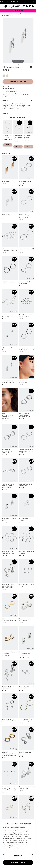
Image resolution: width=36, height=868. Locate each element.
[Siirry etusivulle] (18, 6)
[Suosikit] (30, 6)
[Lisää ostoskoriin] (18, 82)
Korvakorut (16, 14)
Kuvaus (6, 101)
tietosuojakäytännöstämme (12, 846)
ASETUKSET (18, 856)
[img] (18, 65)
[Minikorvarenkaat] (4, 76)
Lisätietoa (7, 113)
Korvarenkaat (26, 14)
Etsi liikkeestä (8, 89)
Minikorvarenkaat (7, 16)
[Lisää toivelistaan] (31, 67)
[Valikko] (3, 6)
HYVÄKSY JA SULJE (18, 862)
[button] (27, 6)
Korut (8, 14)
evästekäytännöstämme (11, 848)
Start (3, 14)
